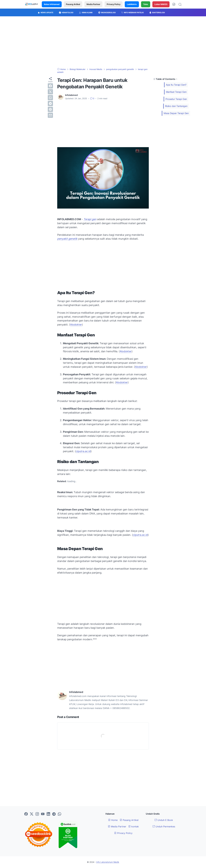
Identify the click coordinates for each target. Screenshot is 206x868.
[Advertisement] (103, 42)
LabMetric (132, 4)
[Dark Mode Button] (174, 4)
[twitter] (50, 92)
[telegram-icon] (54, 814)
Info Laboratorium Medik (108, 862)
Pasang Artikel (73, 4)
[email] (50, 115)
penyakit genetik (67, 239)
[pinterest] (50, 109)
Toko (146, 4)
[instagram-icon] (37, 814)
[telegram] (50, 103)
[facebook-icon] (26, 814)
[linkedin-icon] (48, 814)
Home (113, 820)
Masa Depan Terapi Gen (176, 113)
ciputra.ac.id (83, 451)
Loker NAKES (161, 4)
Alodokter (76, 325)
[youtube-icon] (43, 814)
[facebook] (50, 86)
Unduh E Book (164, 820)
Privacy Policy (114, 4)
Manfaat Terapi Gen (176, 92)
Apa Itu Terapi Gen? (176, 85)
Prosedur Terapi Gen (176, 99)
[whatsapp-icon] (60, 814)
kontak (134, 826)
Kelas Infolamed (52, 4)
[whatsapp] (50, 98)
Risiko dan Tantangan (176, 106)
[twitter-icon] (32, 814)
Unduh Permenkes (164, 826)
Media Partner (93, 4)
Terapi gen (90, 219)
